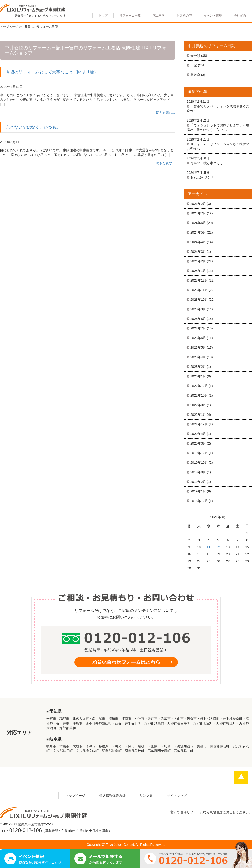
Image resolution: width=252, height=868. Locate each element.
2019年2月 (198, 482)
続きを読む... (165, 112)
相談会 (195, 75)
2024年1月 (198, 271)
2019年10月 (199, 463)
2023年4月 (198, 357)
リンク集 (146, 796)
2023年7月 (198, 328)
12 (218, 547)
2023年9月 (198, 309)
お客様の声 (184, 16)
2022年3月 (198, 405)
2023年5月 (198, 347)
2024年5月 (198, 232)
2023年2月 (198, 367)
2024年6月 (198, 223)
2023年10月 (199, 300)
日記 (194, 65)
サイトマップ (177, 796)
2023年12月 (199, 280)
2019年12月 (199, 453)
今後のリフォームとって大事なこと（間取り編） (52, 72)
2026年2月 (198, 204)
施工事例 (159, 16)
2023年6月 (198, 338)
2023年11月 (199, 290)
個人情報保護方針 (112, 796)
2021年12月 (199, 424)
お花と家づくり (202, 177)
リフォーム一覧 (130, 16)
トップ (103, 16)
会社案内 (240, 16)
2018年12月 (199, 501)
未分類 (195, 56)
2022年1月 (198, 415)
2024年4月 (198, 242)
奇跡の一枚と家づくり (207, 163)
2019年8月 (198, 472)
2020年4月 (198, 434)
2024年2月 (198, 261)
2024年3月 (198, 252)
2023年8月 (198, 319)
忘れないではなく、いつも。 (33, 127)
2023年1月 (198, 376)
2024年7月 (198, 213)
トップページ (75, 796)
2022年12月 (199, 386)
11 (209, 547)
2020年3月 (198, 443)
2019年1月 (198, 491)
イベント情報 (213, 16)
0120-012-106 (26, 830)
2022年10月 (199, 395)
